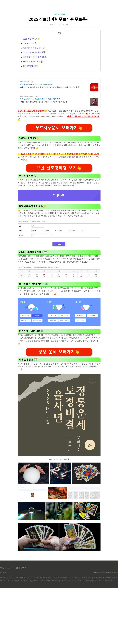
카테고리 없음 (59, 43)
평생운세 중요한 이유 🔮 (33, 90)
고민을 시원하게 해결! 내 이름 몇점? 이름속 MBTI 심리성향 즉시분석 (43, 158)
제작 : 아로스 (3, 629)
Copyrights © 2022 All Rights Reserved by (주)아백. (105, 629)
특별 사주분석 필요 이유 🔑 (34, 76)
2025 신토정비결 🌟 (31, 67)
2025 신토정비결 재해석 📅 (34, 81)
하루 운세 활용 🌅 (30, 94)
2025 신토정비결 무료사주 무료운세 (59, 48)
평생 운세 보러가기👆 (59, 408)
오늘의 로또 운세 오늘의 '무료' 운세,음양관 (36, 141)
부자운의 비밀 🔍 (30, 72)
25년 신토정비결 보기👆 (59, 224)
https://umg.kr (25, 138)
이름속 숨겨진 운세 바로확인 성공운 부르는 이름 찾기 (40, 155)
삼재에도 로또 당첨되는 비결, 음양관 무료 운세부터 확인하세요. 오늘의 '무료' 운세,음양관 (50, 144)
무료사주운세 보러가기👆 (59, 184)
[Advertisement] (59, 19)
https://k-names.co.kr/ (27, 152)
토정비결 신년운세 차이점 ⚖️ (35, 85)
